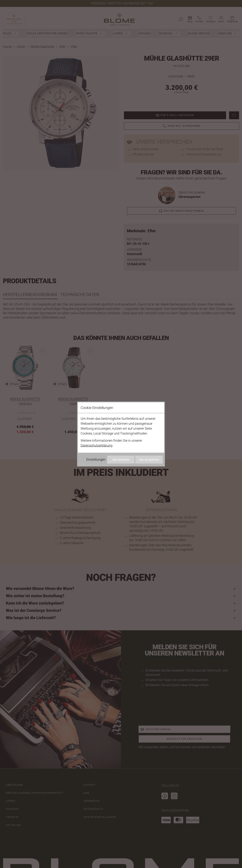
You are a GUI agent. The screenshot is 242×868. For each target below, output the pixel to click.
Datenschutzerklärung (97, 445)
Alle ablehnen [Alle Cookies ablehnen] (121, 460)
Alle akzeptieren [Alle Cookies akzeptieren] (149, 460)
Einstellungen (96, 459)
